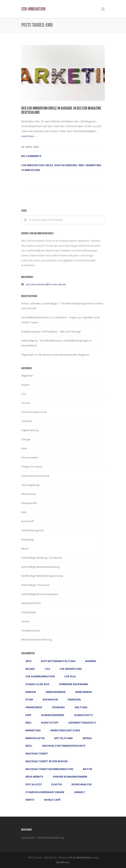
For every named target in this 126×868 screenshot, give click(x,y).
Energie (26, 439)
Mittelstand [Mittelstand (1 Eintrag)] (64, 738)
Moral (25, 548)
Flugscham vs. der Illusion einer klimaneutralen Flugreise (55, 355)
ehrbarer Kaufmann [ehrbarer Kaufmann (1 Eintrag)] (74, 684)
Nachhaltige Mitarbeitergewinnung (42, 576)
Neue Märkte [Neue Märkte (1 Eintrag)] (34, 777)
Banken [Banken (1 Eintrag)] (91, 661)
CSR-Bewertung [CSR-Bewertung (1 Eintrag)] (71, 669)
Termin (25, 621)
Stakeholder (31, 170)
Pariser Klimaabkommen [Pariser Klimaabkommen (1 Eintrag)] (70, 777)
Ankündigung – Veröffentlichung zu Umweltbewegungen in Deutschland (56, 343)
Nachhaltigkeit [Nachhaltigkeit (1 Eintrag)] (37, 753)
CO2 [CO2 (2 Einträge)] (47, 669)
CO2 (24, 394)
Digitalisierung (66, 165)
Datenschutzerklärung (50, 838)
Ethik (24, 448)
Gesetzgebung (30, 485)
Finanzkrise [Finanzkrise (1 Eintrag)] (34, 707)
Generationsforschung (35, 476)
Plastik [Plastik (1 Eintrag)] (57, 784)
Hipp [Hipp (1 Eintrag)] (28, 715)
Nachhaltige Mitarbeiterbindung (40, 567)
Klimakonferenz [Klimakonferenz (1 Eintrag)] (53, 715)
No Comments (31, 156)
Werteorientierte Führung (37, 639)
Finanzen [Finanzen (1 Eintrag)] (74, 699)
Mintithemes (84, 857)
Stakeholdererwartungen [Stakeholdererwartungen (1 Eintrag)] (45, 792)
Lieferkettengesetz (33, 530)
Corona (26, 403)
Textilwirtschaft (30, 631)
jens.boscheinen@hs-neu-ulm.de (46, 284)
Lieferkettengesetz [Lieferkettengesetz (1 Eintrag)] (82, 723)
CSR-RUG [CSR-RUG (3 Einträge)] (70, 676)
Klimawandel (29, 503)
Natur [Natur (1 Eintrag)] (87, 769)
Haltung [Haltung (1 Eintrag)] (81, 707)
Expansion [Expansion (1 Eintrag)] (50, 699)
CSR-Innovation (33, 9)
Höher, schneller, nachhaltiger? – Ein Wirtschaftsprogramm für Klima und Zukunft (62, 306)
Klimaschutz (29, 494)
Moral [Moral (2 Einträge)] (87, 738)
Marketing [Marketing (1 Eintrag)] (33, 730)
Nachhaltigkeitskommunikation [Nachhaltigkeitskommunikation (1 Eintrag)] (49, 769)
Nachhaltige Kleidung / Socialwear (42, 558)
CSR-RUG (27, 421)
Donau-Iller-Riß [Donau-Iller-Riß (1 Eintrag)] (37, 684)
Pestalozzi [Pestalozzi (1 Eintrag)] (33, 784)
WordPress (63, 862)
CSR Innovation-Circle (37, 165)
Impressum (28, 838)
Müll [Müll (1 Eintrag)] (29, 746)
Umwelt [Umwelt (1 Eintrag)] (80, 792)
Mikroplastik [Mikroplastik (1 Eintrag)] (35, 738)
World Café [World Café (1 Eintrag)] (52, 800)
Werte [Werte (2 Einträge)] (30, 800)
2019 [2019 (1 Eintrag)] (28, 661)
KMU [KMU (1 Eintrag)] (28, 723)
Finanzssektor (30, 457)
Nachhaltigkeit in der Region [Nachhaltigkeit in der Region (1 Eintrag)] (47, 761)
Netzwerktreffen (31, 603)
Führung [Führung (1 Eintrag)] (58, 707)
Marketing (94, 165)
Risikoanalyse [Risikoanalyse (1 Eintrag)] (82, 784)
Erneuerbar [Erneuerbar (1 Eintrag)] (84, 692)
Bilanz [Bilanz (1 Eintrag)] (30, 669)
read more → (29, 136)
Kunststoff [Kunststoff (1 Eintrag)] (50, 723)
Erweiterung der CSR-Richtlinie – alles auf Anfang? (51, 332)
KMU (81, 165)
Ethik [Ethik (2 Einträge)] (29, 699)
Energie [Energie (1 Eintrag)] (31, 692)
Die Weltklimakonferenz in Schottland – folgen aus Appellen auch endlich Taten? (61, 320)
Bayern (26, 385)
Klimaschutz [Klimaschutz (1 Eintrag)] (83, 715)
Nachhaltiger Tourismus (36, 585)
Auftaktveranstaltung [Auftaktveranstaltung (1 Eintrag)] (58, 661)
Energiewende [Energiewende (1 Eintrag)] (56, 692)
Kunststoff (28, 521)
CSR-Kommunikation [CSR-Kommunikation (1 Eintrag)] (40, 676)
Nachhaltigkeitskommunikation (40, 594)
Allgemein (27, 376)
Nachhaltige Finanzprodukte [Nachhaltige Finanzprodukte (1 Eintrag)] (64, 746)
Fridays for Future (32, 467)
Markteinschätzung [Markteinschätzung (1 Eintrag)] (65, 730)
